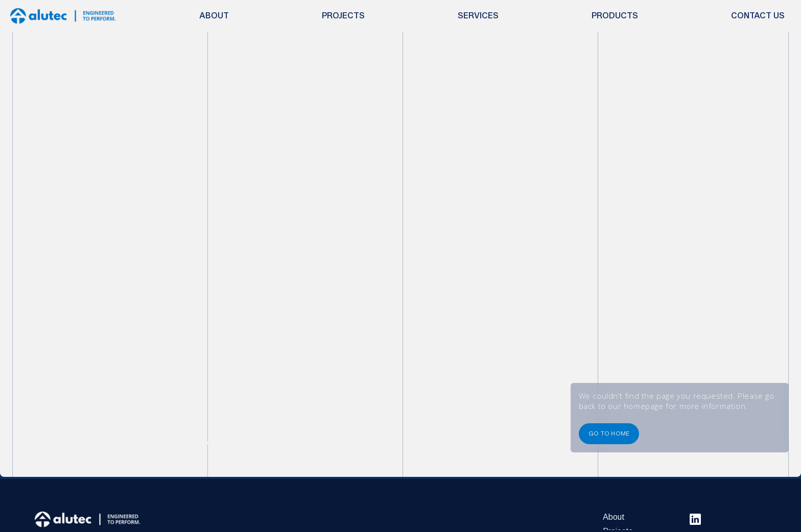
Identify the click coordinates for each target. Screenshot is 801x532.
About (614, 517)
